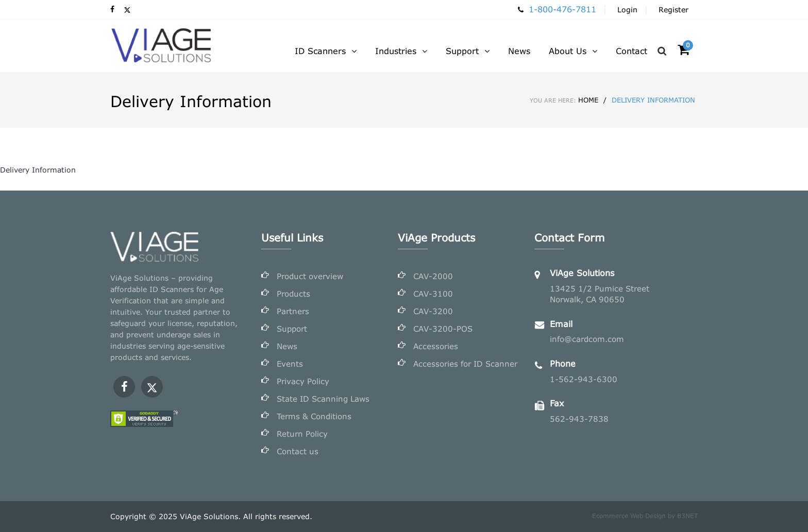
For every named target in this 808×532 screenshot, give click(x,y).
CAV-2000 (433, 276)
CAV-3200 (433, 311)
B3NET (687, 516)
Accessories (436, 346)
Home (564, 100)
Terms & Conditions (314, 416)
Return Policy (302, 434)
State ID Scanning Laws (323, 399)
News (287, 346)
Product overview (310, 276)
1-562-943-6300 (584, 379)
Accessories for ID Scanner (465, 364)
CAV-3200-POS (443, 329)
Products (293, 294)
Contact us (298, 451)
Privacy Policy (303, 381)
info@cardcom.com (587, 339)
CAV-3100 (433, 294)
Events (290, 364)
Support (292, 329)
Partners (293, 311)
